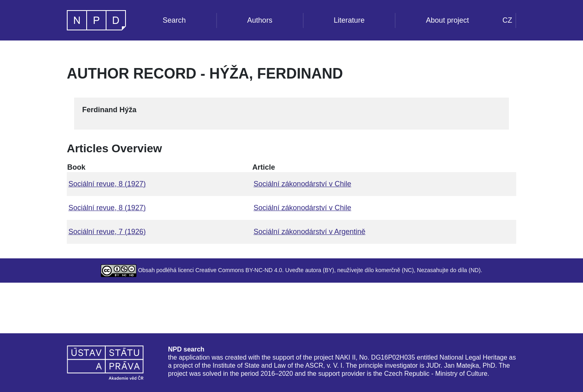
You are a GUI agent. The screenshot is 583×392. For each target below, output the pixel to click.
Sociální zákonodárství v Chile (302, 184)
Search (174, 20)
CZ (507, 20)
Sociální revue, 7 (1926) (107, 232)
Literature (349, 20)
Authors (260, 20)
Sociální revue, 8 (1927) (107, 184)
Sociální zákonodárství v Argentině (309, 232)
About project (447, 20)
